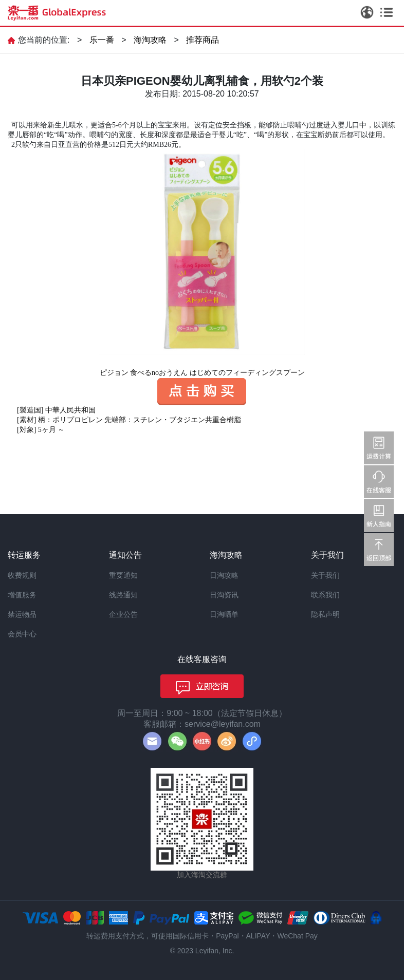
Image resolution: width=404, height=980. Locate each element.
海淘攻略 (150, 40)
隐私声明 (325, 614)
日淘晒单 (224, 614)
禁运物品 (22, 614)
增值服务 (22, 595)
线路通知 (123, 595)
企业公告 (123, 614)
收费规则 (22, 575)
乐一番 (102, 40)
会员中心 (22, 634)
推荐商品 (203, 40)
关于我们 (325, 575)
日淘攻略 (224, 575)
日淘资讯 (224, 595)
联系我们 (325, 595)
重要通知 (123, 575)
